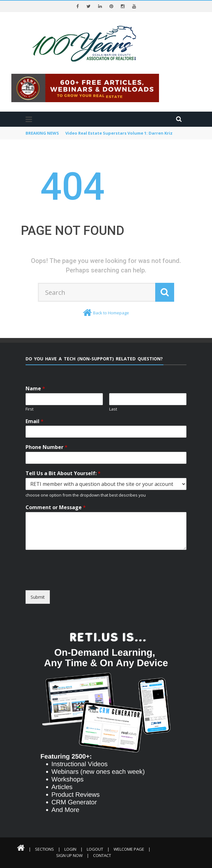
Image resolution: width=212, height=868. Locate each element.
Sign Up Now (69, 855)
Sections (44, 849)
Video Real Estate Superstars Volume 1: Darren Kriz (119, 133)
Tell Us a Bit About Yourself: (63, 473)
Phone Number (47, 447)
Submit (38, 597)
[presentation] (83, 585)
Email (35, 421)
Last (113, 409)
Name (35, 389)
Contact (102, 855)
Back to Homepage (111, 313)
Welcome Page (129, 849)
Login (70, 849)
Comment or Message (56, 507)
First (29, 409)
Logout (95, 849)
